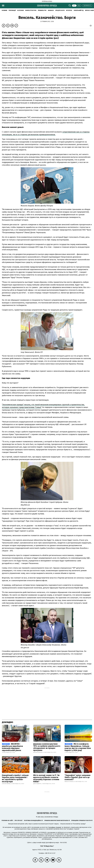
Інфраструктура (31, 10)
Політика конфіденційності (33, 820)
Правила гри (42, 10)
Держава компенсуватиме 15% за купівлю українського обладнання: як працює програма (47, 747)
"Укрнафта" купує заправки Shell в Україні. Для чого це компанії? (78, 777)
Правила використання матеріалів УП (57, 820)
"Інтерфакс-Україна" (55, 827)
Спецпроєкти (60, 10)
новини (4, 10)
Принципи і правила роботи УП (82, 820)
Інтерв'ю (69, 10)
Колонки (20, 10)
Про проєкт (19, 820)
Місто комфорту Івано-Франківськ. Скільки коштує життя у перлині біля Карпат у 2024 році (78, 747)
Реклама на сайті (7, 820)
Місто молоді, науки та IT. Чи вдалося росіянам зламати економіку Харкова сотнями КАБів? (46, 778)
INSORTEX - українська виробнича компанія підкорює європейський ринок (12, 747)
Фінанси (51, 10)
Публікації (12, 10)
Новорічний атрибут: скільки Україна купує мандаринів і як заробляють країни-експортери (15, 778)
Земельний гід (79, 10)
